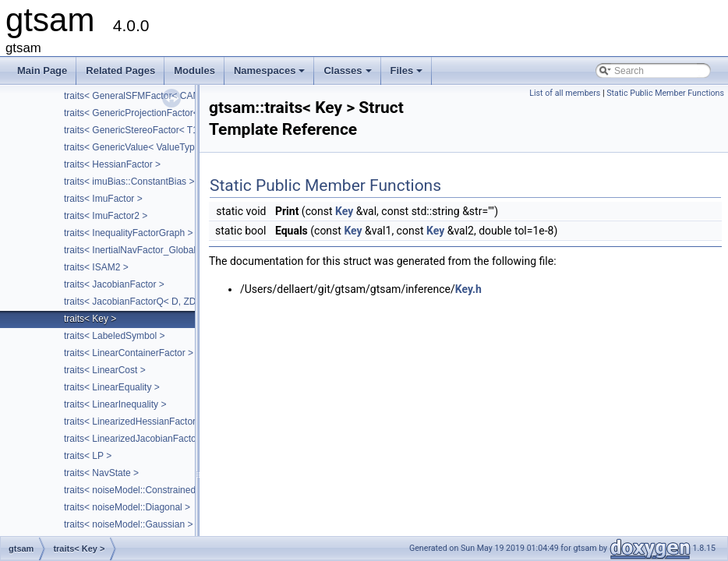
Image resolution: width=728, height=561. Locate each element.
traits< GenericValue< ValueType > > (140, 147)
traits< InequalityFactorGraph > (128, 233)
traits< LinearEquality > (112, 387)
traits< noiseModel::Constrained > (134, 490)
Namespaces (271, 75)
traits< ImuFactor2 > (106, 216)
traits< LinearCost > (105, 370)
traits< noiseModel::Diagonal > (127, 507)
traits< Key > (90, 319)
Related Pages (120, 71)
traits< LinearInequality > (115, 404)
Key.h (468, 289)
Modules (194, 71)
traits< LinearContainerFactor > (129, 353)
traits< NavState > (101, 473)
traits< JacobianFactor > (114, 284)
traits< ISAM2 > (96, 267)
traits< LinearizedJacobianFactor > (136, 439)
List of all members (565, 93)
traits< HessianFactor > (112, 164)
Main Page (42, 71)
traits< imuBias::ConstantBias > (129, 182)
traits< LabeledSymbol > (114, 336)
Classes (348, 75)
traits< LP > (88, 456)
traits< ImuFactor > (103, 199)
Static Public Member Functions (665, 93)
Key (344, 211)
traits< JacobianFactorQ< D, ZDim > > (143, 302)
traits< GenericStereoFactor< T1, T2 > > (147, 130)
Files (408, 75)
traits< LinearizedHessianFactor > (134, 422)
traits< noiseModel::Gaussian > (128, 524)
